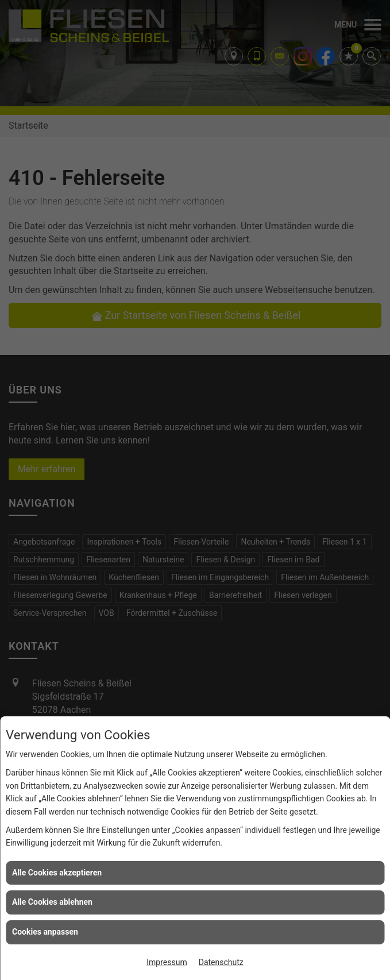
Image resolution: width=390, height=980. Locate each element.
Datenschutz (221, 962)
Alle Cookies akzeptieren (57, 873)
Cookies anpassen (45, 932)
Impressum (167, 962)
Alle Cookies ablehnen (52, 902)
